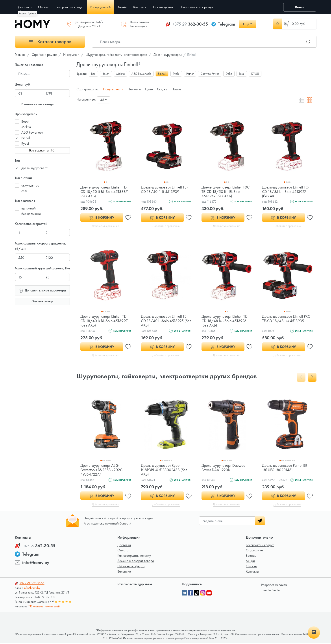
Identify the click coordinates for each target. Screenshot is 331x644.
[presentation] (301, 378)
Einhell (26, 138)
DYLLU (255, 74)
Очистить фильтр (42, 301)
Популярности (113, 89)
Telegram (227, 24)
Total (242, 74)
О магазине (254, 551)
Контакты (252, 572)
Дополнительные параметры (42, 290)
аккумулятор (30, 185)
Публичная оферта (131, 567)
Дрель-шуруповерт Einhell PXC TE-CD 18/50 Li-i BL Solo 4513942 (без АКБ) (226, 191)
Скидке (162, 89)
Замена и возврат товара (136, 561)
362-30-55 (190, 24)
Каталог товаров (50, 42)
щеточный (29, 208)
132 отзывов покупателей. (44, 607)
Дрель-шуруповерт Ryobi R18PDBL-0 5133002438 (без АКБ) (164, 470)
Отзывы (251, 567)
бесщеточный (31, 214)
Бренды (251, 556)
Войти (300, 7)
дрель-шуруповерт (34, 168)
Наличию (134, 89)
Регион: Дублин (28, 13)
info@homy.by (36, 563)
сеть (24, 191)
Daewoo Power (210, 74)
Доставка (124, 546)
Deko (229, 74)
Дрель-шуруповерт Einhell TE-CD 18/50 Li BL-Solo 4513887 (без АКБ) (104, 191)
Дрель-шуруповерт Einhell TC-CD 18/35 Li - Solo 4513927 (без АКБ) (286, 191)
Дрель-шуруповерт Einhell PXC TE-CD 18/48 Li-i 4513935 (286, 319)
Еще (246, 24)
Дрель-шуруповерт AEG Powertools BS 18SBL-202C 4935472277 (102, 470)
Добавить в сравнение (106, 226)
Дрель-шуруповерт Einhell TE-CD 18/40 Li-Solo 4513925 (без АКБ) (165, 321)
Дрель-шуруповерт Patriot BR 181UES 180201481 (285, 468)
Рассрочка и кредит (260, 546)
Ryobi (25, 143)
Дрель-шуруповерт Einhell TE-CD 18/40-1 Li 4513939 (165, 189)
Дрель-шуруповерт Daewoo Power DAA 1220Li (224, 468)
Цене (149, 89)
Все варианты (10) (42, 150)
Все (93, 74)
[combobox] (104, 100)
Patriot (190, 74)
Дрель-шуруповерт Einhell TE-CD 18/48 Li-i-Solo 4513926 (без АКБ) (225, 321)
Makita (26, 127)
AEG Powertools (32, 132)
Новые (176, 89)
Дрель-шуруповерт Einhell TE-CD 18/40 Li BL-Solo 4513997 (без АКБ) (104, 321)
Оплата (123, 551)
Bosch (25, 121)
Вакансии (124, 572)
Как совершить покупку (134, 556)
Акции (250, 561)
